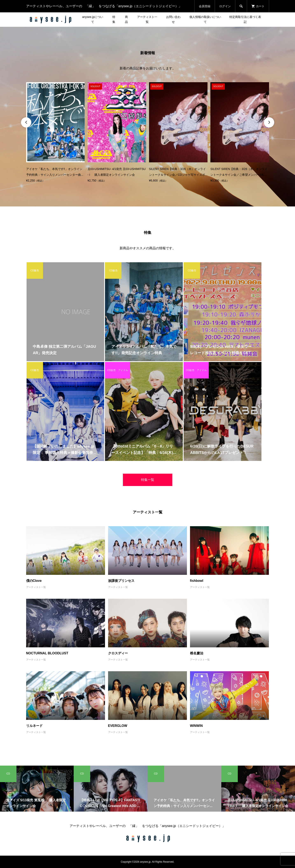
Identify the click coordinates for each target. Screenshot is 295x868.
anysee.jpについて (93, 19)
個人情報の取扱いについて (205, 19)
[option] (55, 133)
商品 (126, 19)
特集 (114, 19)
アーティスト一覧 (147, 19)
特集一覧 (148, 480)
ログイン (225, 6)
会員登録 (205, 6)
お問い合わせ (173, 19)
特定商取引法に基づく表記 (245, 19)
